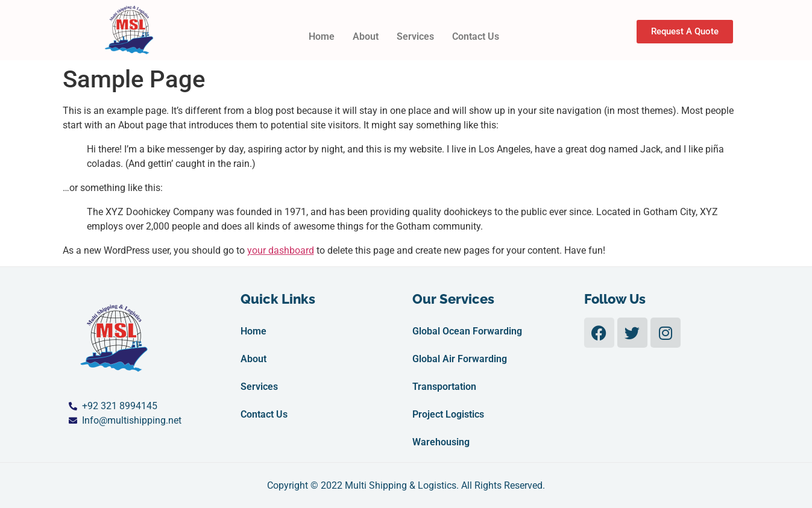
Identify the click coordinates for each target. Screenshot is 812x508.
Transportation (444, 387)
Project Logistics (448, 414)
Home (322, 36)
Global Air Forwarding (460, 359)
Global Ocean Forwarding (467, 331)
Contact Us (476, 36)
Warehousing (441, 442)
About (366, 36)
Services (415, 36)
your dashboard (281, 250)
